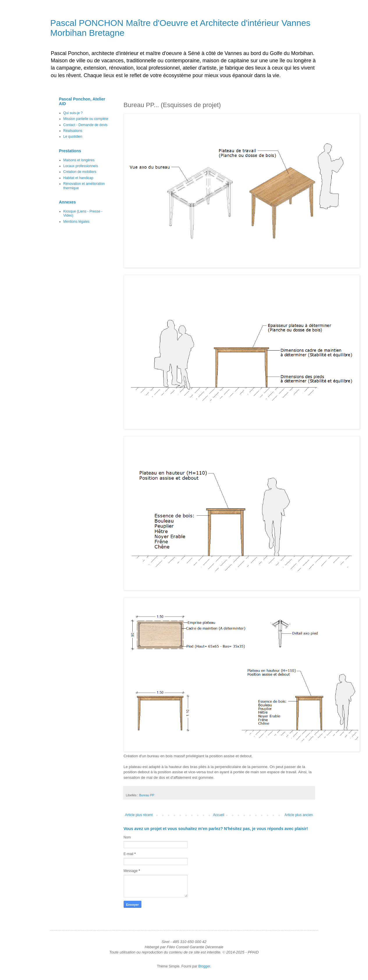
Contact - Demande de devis (86, 125)
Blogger (204, 966)
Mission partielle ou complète (86, 119)
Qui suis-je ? (73, 113)
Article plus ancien (299, 815)
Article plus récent (139, 815)
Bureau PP (147, 795)
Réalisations (73, 131)
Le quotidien (73, 137)
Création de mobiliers (80, 172)
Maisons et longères (79, 160)
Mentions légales (77, 222)
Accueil (219, 815)
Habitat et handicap (78, 178)
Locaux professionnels (81, 166)
